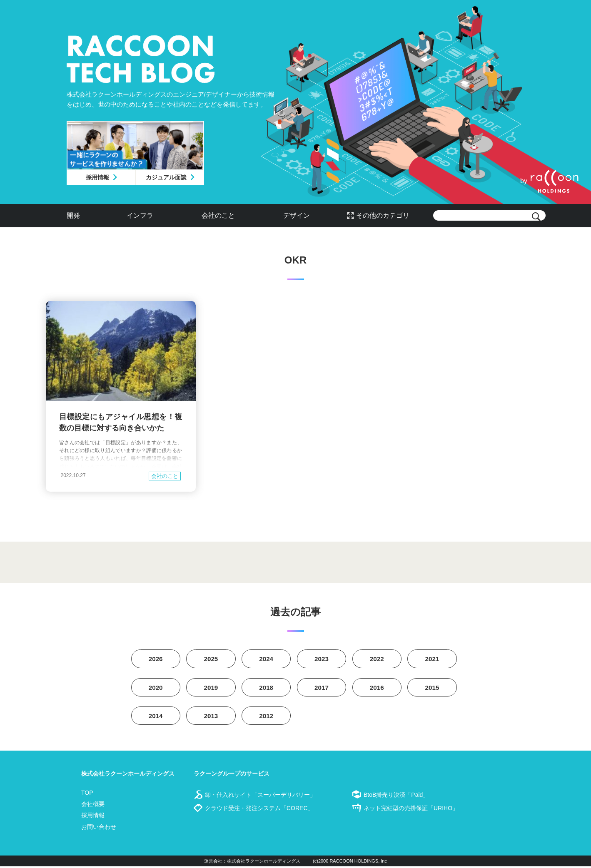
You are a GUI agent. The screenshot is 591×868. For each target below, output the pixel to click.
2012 (266, 718)
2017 (322, 688)
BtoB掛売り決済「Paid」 (396, 796)
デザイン (297, 215)
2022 (377, 659)
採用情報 (97, 177)
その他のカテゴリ (383, 215)
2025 (211, 659)
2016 (377, 688)
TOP (87, 794)
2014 (156, 718)
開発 (73, 215)
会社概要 (93, 806)
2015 (432, 688)
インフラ (140, 215)
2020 (156, 688)
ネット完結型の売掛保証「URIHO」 (411, 810)
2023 (322, 659)
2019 (211, 688)
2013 (211, 718)
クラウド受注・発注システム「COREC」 (259, 810)
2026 (156, 659)
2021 (432, 659)
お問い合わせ (99, 828)
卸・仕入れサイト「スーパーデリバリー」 (260, 796)
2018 (266, 688)
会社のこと (218, 215)
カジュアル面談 (166, 177)
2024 (266, 659)
